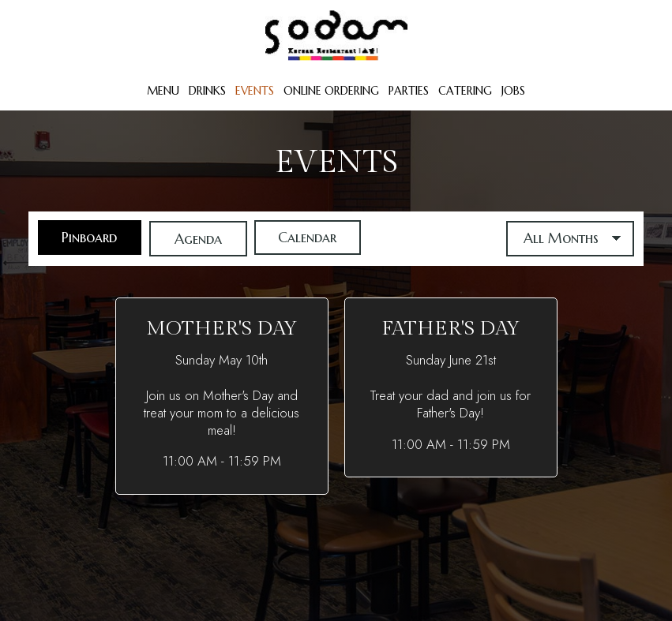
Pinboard (79, 238)
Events (255, 91)
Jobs (513, 91)
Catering (465, 91)
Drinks (207, 91)
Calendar (300, 238)
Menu (163, 91)
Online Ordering (331, 91)
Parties (409, 91)
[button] (222, 396)
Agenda (189, 238)
